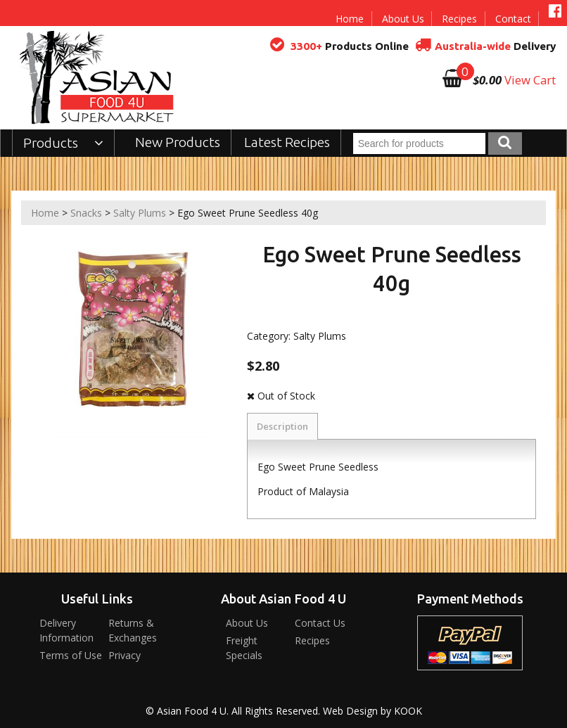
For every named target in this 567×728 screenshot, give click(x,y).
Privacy (125, 655)
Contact (513, 19)
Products (64, 143)
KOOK (408, 711)
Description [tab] (282, 426)
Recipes (459, 19)
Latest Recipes (287, 142)
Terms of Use (71, 655)
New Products (178, 142)
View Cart (530, 80)
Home (350, 19)
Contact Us (320, 623)
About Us (403, 19)
